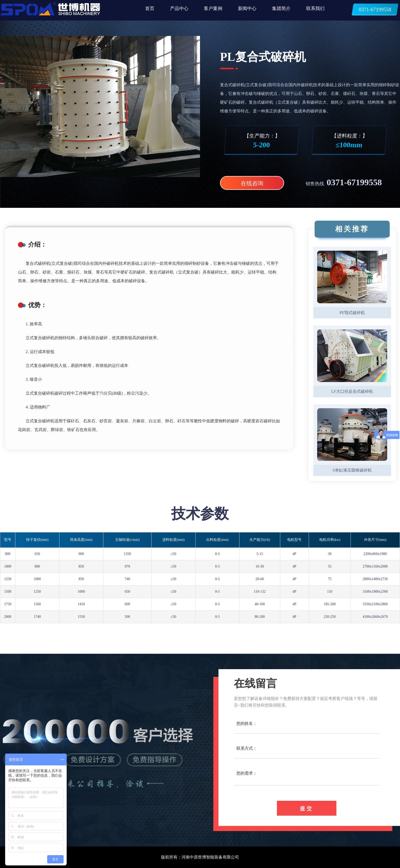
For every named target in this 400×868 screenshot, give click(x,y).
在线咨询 (252, 183)
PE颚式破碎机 (352, 313)
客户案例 (213, 8)
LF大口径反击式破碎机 (352, 391)
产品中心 (179, 8)
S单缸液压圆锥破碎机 (352, 470)
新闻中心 (247, 8)
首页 (150, 8)
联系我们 (315, 8)
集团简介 (281, 8)
